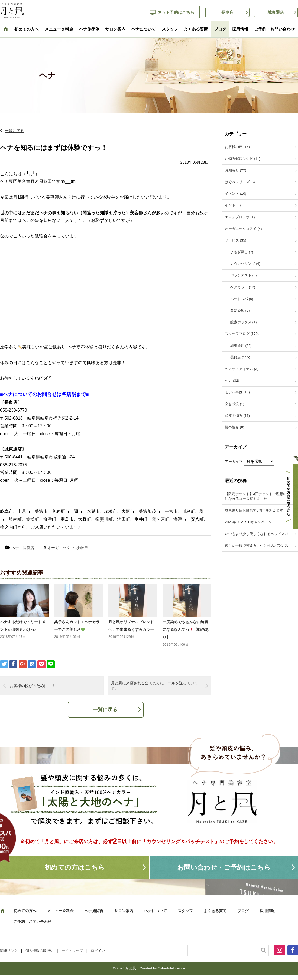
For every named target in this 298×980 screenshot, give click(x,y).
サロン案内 (115, 29)
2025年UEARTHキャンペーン (248, 522)
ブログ (220, 29)
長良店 (227, 12)
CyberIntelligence (171, 968)
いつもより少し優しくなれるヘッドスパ (257, 534)
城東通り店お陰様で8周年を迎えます (254, 510)
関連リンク (9, 951)
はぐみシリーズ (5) (240, 182)
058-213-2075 (14, 465)
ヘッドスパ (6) (242, 299)
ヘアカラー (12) (243, 287)
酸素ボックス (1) (244, 322)
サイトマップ (72, 951)
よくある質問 (196, 29)
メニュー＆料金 (59, 29)
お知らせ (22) (236, 170)
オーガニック (59, 548)
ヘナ (15, 548)
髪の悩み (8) (235, 427)
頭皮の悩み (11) (237, 416)
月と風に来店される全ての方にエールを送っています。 (154, 686)
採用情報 (240, 29)
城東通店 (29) (241, 346)
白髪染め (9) (240, 310)
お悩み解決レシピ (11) (243, 159)
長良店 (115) (240, 357)
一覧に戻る (14, 131)
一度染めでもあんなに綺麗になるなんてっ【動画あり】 (186, 630)
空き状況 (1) (235, 404)
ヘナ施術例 (89, 29)
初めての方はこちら (75, 867)
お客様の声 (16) (237, 147)
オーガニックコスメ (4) (243, 229)
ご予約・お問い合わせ (274, 29)
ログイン (98, 951)
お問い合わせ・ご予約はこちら (224, 867)
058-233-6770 (14, 410)
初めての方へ (27, 29)
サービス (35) (236, 240)
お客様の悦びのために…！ (33, 686)
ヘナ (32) (232, 380)
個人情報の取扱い (40, 951)
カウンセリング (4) (245, 264)
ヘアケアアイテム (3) (242, 369)
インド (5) (233, 205)
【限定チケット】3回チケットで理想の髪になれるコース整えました (257, 496)
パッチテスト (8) (244, 275)
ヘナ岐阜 (80, 548)
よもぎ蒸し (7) (242, 252)
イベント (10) (236, 194)
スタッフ (170, 29)
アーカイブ (234, 462)
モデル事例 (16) (237, 392)
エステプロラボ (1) (240, 217)
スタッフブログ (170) (242, 334)
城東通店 (276, 12)
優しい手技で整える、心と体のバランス (257, 545)
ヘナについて (144, 29)
